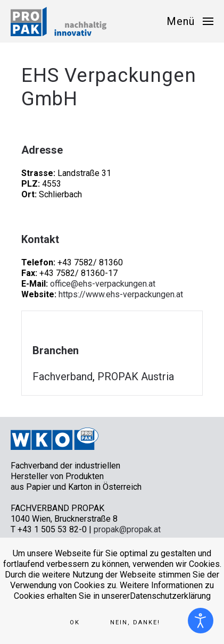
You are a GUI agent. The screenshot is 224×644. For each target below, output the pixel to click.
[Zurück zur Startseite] (59, 21)
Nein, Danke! (135, 622)
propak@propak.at (127, 529)
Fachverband (63, 377)
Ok (75, 622)
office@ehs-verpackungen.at (103, 284)
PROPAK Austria (136, 377)
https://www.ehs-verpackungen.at (121, 294)
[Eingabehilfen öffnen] (201, 621)
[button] (190, 21)
